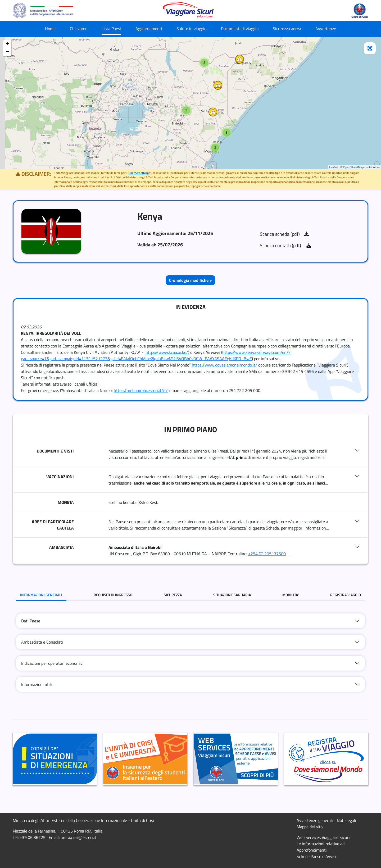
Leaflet (334, 167)
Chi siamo (79, 29)
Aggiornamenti (149, 29)
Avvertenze (326, 29)
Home (50, 29)
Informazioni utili (37, 684)
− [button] (7, 52)
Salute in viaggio (191, 29)
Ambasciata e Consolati (42, 642)
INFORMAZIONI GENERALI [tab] (41, 595)
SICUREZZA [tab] (173, 595)
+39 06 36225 (33, 837)
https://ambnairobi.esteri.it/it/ (141, 390)
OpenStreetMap (353, 167)
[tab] (190, 621)
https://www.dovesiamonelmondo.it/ (224, 365)
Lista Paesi (111, 29)
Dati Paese (31, 621)
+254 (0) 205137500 (267, 554)
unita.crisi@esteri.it (78, 837)
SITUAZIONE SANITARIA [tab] (232, 595)
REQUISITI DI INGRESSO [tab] (113, 595)
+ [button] (7, 44)
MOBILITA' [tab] (291, 595)
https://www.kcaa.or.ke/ (167, 352)
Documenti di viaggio (240, 29)
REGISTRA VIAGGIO (346, 595)
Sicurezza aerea (287, 29)
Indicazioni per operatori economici (52, 663)
